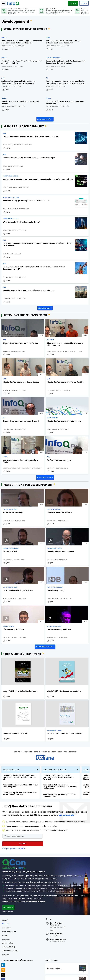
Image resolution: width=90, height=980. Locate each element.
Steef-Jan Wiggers (8, 103)
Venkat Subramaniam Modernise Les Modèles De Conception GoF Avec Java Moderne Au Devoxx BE (66, 80)
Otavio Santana (9, 281)
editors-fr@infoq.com (68, 963)
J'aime (7, 50)
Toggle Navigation (3, 3)
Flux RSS (32, 21)
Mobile (4, 38)
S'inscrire (6, 877)
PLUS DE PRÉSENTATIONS (44, 587)
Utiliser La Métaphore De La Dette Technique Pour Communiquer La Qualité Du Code (67, 62)
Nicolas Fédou (67, 497)
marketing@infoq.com (9, 969)
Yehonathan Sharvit (11, 187)
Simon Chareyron (10, 232)
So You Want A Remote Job (14, 489)
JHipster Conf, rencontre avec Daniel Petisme (15, 350)
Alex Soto (7, 256)
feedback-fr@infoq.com (10, 963)
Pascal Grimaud (39, 401)
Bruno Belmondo (69, 537)
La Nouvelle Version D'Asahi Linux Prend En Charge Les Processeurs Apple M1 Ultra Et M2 (20, 728)
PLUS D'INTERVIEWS (44, 453)
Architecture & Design (11, 174)
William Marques (39, 359)
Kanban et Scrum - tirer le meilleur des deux (14, 678)
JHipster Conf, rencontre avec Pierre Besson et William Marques (44, 351)
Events (5, 888)
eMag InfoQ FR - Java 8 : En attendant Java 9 (14, 633)
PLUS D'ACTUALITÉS (44, 115)
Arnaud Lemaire (39, 537)
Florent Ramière (9, 401)
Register (72, 3)
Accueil (5, 873)
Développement (68, 390)
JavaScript (36, 346)
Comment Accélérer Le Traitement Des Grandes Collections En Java (30, 155)
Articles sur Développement (24, 122)
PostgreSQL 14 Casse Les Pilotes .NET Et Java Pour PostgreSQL (21, 736)
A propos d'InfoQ (9, 900)
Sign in (84, 3)
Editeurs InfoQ (8, 896)
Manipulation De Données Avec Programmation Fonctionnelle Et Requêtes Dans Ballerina (60, 737)
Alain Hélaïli (37, 577)
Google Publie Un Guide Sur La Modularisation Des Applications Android (20, 62)
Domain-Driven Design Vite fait (74, 632)
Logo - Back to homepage (14, 3)
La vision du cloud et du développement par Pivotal (14, 434)
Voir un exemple (66, 766)
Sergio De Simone (8, 47)
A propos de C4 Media (11, 904)
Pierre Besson (38, 357)
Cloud (49, 38)
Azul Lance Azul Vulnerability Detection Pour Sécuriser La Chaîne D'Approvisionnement (19, 80)
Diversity (6, 907)
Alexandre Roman (10, 441)
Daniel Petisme (9, 361)
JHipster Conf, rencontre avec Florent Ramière (15, 394)
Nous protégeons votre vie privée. (14, 800)
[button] (23, 795)
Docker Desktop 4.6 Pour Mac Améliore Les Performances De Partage (20, 744)
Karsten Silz (8, 140)
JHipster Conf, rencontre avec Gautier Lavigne (74, 350)
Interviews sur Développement (26, 321)
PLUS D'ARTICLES (44, 314)
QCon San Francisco (58, 892)
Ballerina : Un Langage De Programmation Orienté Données (27, 201)
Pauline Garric (38, 497)
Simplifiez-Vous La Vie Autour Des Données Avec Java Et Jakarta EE (29, 295)
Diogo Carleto (7, 66)
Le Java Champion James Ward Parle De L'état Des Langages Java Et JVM (31, 132)
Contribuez (7, 892)
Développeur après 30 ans (14, 569)
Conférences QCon (10, 885)
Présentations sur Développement (28, 461)
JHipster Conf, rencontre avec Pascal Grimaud (44, 394)
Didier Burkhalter (10, 439)
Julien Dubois (67, 401)
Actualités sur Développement (26, 30)
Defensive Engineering (71, 529)
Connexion (7, 881)
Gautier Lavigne (68, 361)
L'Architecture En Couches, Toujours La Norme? (22, 224)
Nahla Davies (8, 163)
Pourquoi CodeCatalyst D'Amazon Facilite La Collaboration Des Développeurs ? (64, 43)
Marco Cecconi (9, 497)
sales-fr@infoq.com (38, 963)
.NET (5, 346)
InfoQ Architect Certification (56, 877)
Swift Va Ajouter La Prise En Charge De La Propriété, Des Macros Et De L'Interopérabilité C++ (22, 43)
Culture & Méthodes (54, 57)
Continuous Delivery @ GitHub (45, 569)
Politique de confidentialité (12, 978)
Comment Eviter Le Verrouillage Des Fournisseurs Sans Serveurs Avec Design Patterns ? (59, 728)
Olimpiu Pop (6, 84)
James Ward (18, 140)
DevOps (49, 95)
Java (3, 76)
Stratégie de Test (69, 489)
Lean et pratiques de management (12, 530)
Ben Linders (51, 66)
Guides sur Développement (23, 595)
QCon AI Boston (56, 887)
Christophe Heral (10, 577)
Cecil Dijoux (8, 537)
